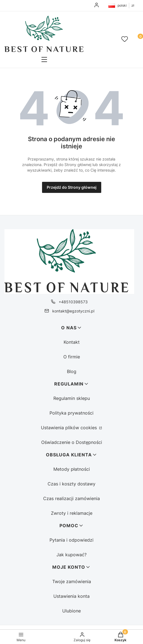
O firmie (72, 357)
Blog (72, 371)
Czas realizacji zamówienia (71, 498)
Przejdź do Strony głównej (72, 187)
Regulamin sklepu (72, 398)
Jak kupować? (71, 555)
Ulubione (71, 611)
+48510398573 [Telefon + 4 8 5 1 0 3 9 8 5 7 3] (73, 302)
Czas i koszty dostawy (71, 484)
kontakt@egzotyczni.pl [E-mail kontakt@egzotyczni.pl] (73, 311)
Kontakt (72, 342)
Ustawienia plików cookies (70, 428)
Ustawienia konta (71, 596)
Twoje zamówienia (72, 581)
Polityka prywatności (71, 413)
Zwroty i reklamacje (72, 513)
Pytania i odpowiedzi (71, 540)
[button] (44, 60)
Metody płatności (72, 469)
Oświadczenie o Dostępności (72, 442)
